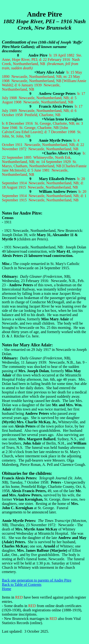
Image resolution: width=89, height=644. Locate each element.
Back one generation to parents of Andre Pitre (37, 580)
